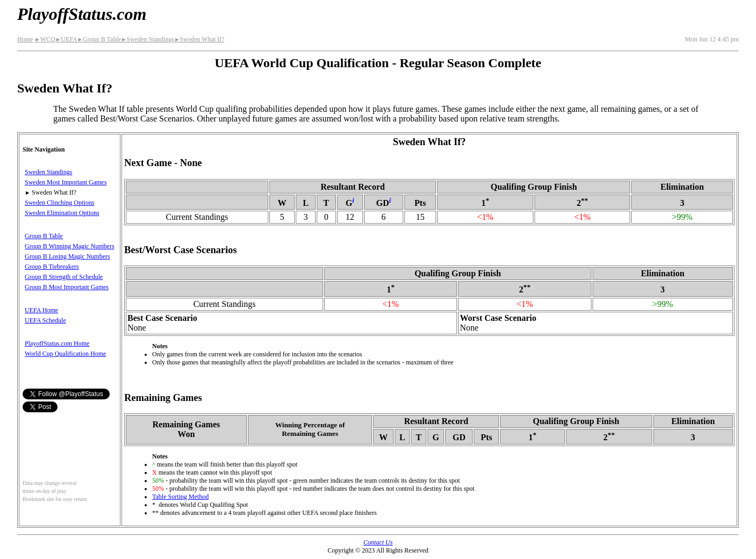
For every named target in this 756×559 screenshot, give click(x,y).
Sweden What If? (199, 39)
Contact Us (378, 542)
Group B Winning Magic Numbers (70, 246)
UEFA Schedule (45, 320)
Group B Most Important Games (67, 287)
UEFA (66, 39)
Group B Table (99, 39)
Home (25, 39)
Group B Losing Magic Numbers (67, 256)
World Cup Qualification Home (65, 354)
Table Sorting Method (180, 497)
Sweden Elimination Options (62, 213)
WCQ (45, 39)
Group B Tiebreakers (52, 267)
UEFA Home (41, 310)
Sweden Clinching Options (59, 203)
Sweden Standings (148, 39)
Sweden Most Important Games (66, 182)
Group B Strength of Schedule (64, 277)
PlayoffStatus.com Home (57, 343)
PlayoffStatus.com (82, 14)
